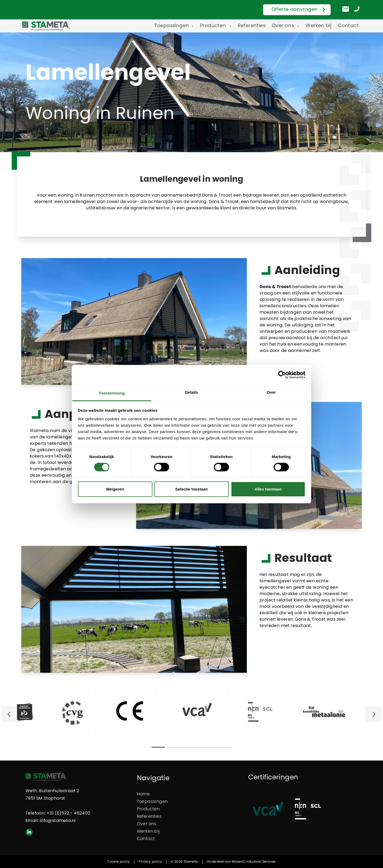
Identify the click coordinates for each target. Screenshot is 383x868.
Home (143, 794)
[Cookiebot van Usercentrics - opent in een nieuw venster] (282, 375)
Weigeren (115, 489)
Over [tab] (271, 392)
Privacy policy (150, 862)
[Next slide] (374, 714)
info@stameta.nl (58, 821)
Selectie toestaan (192, 489)
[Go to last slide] (9, 714)
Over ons (283, 26)
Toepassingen (172, 26)
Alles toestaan (268, 489)
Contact (348, 26)
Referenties (252, 26)
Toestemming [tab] (112, 393)
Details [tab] (191, 392)
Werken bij (319, 26)
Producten (213, 26)
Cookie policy (118, 862)
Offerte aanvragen (295, 10)
